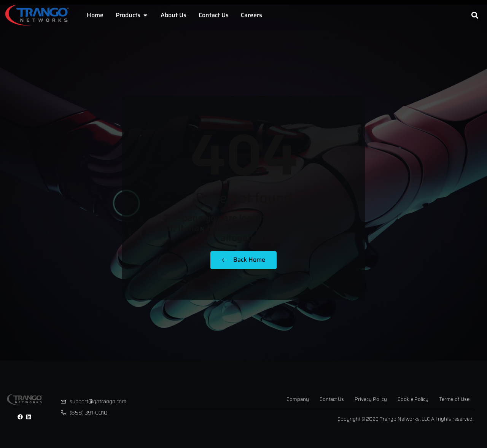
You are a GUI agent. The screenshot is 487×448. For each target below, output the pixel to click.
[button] (475, 15)
